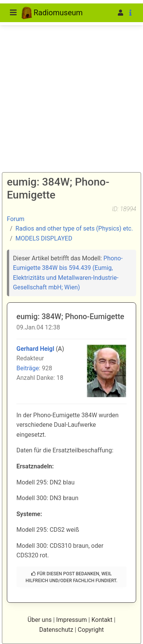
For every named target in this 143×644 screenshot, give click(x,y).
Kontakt (102, 620)
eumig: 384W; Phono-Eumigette (70, 316)
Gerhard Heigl (35, 349)
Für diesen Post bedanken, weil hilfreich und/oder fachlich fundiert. (71, 577)
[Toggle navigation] (13, 13)
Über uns (39, 620)
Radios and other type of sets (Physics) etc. (74, 228)
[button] (109, 13)
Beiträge (28, 368)
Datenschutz (56, 630)
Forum (16, 219)
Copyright (91, 630)
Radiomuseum (52, 13)
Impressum (71, 620)
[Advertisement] (71, 75)
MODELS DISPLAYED (44, 238)
